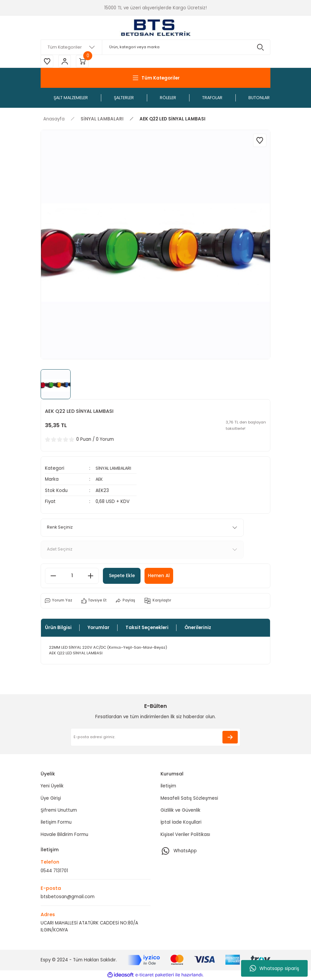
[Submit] (230, 737)
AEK (100, 480)
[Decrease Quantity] (53, 576)
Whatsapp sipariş (274, 968)
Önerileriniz (198, 628)
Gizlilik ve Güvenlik (180, 811)
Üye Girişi (51, 799)
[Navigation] (155, 79)
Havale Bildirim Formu (64, 835)
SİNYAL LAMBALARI (115, 469)
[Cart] (84, 62)
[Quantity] (72, 576)
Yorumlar (99, 628)
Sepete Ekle (124, 576)
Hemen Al (165, 576)
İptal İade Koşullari (181, 823)
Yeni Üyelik (52, 787)
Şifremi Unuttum (59, 811)
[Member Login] (66, 62)
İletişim (168, 787)
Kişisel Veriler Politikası (185, 835)
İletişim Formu (56, 823)
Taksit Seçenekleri (147, 628)
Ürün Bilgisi (58, 628)
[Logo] (155, 28)
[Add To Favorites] (260, 141)
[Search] (155, 47)
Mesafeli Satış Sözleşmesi (189, 799)
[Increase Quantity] (91, 576)
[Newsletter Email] (155, 737)
